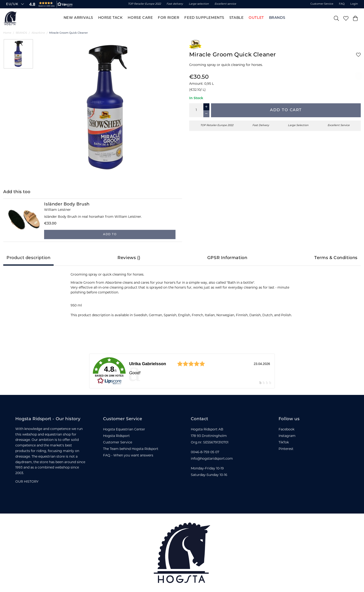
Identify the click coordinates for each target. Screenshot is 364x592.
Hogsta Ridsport (116, 436)
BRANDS (21, 33)
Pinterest (286, 449)
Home (7, 33)
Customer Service (322, 4)
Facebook (286, 430)
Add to (110, 234)
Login (354, 4)
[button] (50, 4)
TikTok (284, 443)
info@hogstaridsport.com (212, 459)
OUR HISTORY (27, 482)
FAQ (342, 4)
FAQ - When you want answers (128, 456)
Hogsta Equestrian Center (124, 430)
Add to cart (286, 110)
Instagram (287, 436)
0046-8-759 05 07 (205, 452)
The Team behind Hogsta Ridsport (131, 449)
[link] (182, 371)
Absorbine (38, 33)
